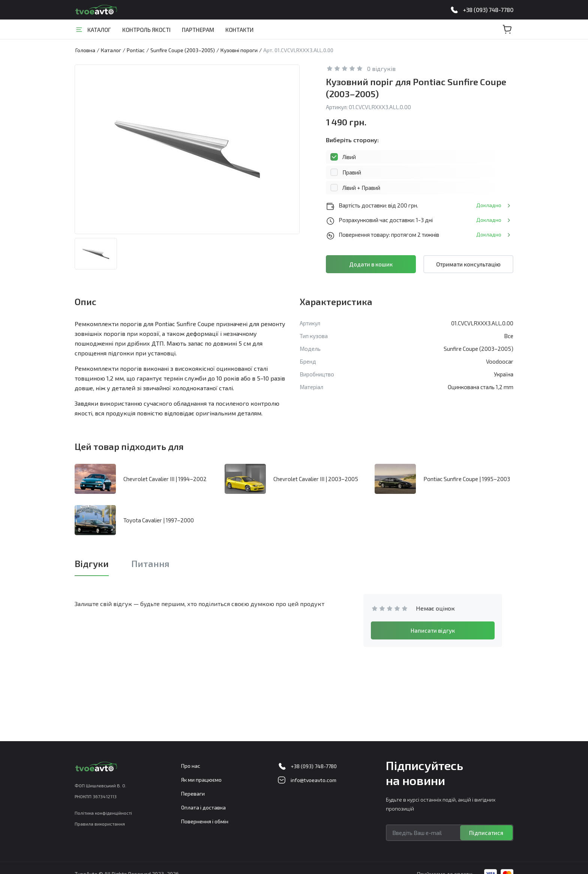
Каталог (99, 30)
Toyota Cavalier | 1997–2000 (159, 520)
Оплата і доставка (203, 807)
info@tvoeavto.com (313, 780)
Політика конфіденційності (103, 813)
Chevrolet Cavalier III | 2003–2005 (316, 479)
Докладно (489, 205)
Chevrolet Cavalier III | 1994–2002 (165, 479)
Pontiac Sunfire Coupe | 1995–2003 (467, 479)
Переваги (193, 794)
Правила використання (100, 824)
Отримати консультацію (468, 264)
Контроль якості (146, 30)
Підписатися (486, 833)
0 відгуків (381, 68)
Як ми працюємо (201, 780)
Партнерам (198, 30)
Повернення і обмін (205, 821)
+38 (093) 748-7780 (488, 10)
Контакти (239, 30)
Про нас (191, 766)
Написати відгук (433, 630)
